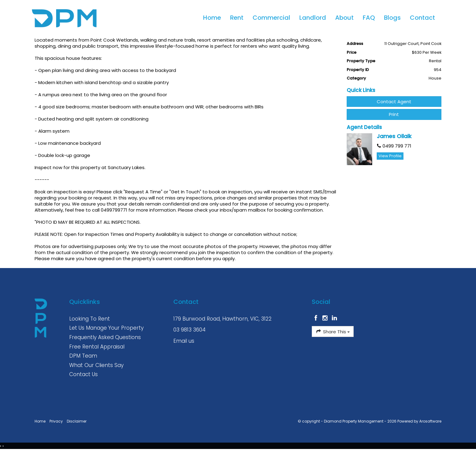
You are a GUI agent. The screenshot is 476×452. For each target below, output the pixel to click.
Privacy (56, 421)
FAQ (369, 18)
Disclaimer (77, 421)
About (344, 18)
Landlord (313, 18)
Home (212, 18)
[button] (394, 114)
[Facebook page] (316, 318)
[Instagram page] (326, 318)
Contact (422, 18)
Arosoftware (430, 421)
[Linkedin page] (335, 318)
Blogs (392, 18)
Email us (184, 341)
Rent (237, 18)
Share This (333, 331)
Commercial (271, 18)
